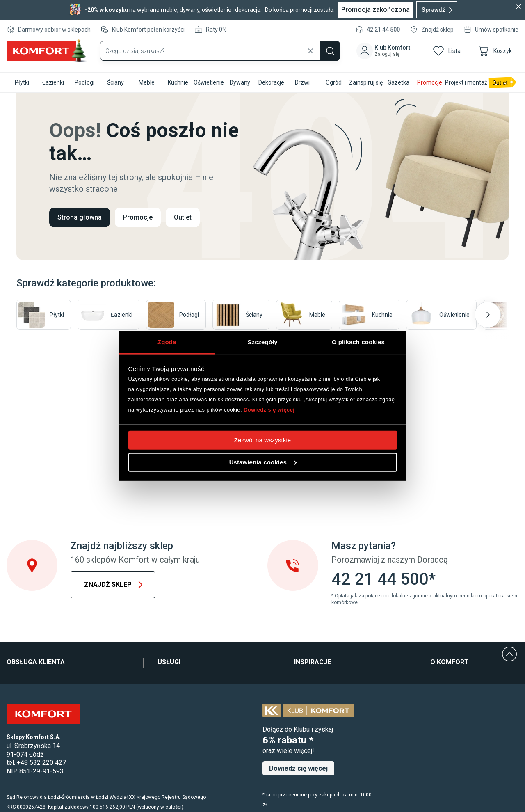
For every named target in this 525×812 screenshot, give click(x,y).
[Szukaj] (330, 51)
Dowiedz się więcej (269, 410)
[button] (385, 51)
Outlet (183, 217)
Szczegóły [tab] (262, 342)
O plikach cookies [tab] (358, 342)
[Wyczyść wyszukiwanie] (310, 51)
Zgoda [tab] (167, 342)
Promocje (138, 217)
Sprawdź (438, 10)
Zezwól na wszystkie (263, 440)
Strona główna (80, 217)
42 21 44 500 (383, 30)
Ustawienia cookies (263, 462)
